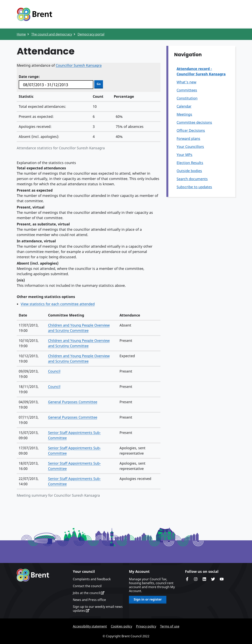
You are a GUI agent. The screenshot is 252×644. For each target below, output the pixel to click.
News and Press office (89, 600)
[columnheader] (31, 315)
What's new (186, 82)
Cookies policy (121, 626)
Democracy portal (91, 34)
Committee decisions (194, 122)
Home (21, 34)
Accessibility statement (90, 626)
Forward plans (188, 138)
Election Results (190, 163)
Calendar (184, 106)
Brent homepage (33, 575)
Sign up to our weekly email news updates (98, 609)
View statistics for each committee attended (58, 304)
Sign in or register (148, 599)
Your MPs (184, 155)
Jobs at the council (89, 593)
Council (54, 371)
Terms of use (170, 626)
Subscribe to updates (194, 187)
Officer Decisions (191, 130)
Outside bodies (189, 171)
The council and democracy (52, 34)
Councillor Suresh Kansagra (79, 65)
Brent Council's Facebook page (187, 579)
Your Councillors (190, 147)
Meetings (184, 114)
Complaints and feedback (92, 579)
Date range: (29, 77)
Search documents (192, 179)
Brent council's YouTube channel (222, 579)
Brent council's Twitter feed (213, 579)
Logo (34, 14)
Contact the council (87, 586)
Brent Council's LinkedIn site (204, 579)
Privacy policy (146, 626)
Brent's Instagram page (196, 579)
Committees (187, 90)
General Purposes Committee (73, 402)
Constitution (187, 98)
